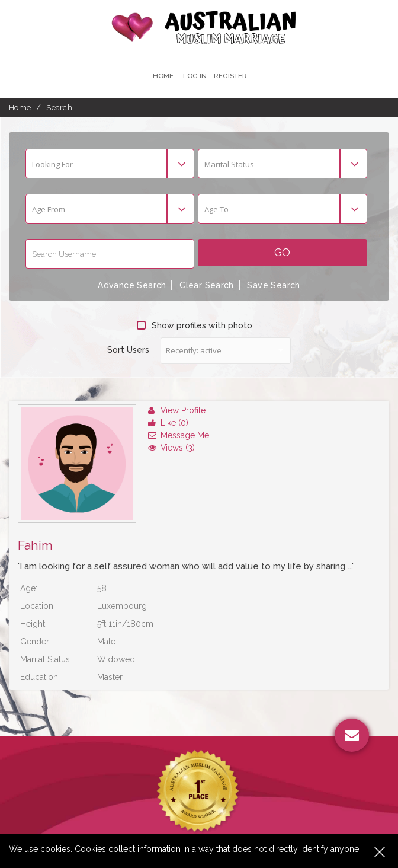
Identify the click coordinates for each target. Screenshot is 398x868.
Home (163, 76)
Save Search (274, 285)
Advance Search (132, 285)
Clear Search (207, 285)
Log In (194, 76)
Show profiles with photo (195, 325)
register (230, 76)
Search (59, 108)
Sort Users (128, 349)
